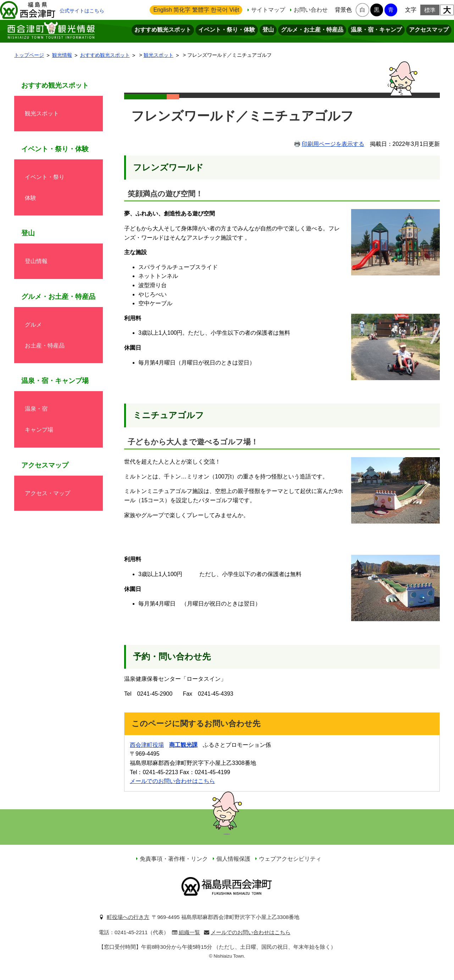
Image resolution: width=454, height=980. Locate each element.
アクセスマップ (429, 30)
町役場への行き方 (128, 917)
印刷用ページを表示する (333, 144)
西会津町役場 (147, 745)
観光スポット (159, 55)
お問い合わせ (311, 10)
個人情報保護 (233, 859)
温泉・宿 (36, 409)
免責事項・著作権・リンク (174, 859)
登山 (268, 30)
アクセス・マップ (48, 493)
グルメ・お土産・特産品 (312, 30)
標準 (430, 10)
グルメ (33, 325)
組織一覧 (189, 932)
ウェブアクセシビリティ (290, 859)
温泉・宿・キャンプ (376, 30)
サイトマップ (268, 10)
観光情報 (62, 55)
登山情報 (36, 261)
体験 (31, 198)
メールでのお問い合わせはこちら (172, 781)
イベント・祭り (45, 177)
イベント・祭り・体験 (227, 30)
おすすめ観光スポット (163, 30)
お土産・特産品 (45, 346)
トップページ (29, 55)
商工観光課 (183, 745)
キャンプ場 (39, 430)
